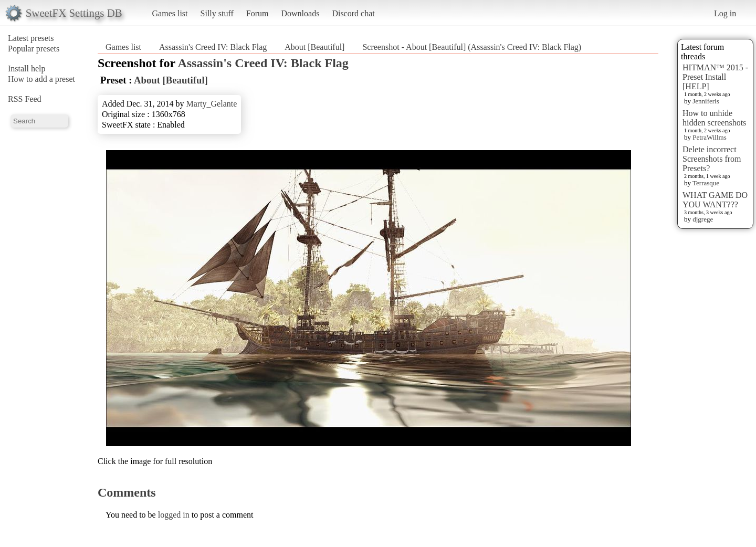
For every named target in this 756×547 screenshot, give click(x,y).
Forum (258, 13)
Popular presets (34, 49)
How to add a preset (41, 79)
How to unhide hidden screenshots (714, 118)
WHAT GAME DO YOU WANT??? (715, 200)
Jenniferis (706, 101)
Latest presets (31, 38)
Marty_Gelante (211, 104)
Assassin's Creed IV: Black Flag (213, 47)
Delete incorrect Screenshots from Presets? (712, 159)
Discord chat (353, 13)
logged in (174, 515)
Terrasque (706, 183)
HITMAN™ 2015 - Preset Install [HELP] (715, 77)
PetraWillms (709, 137)
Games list (170, 13)
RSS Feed (25, 99)
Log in (725, 13)
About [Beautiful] (314, 47)
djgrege (703, 219)
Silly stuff (217, 13)
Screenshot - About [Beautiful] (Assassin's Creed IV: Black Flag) (472, 47)
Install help (27, 69)
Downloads (300, 13)
